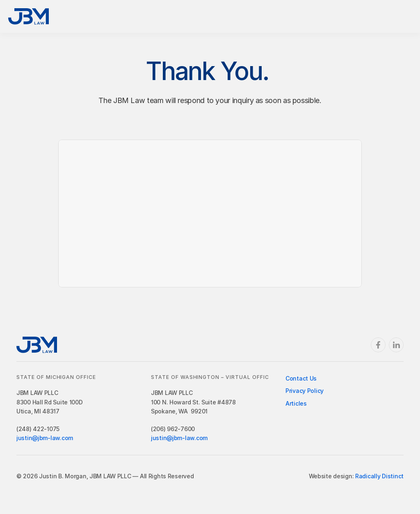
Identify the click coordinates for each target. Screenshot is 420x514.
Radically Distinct (379, 476)
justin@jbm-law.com (45, 438)
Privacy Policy (305, 391)
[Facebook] (378, 345)
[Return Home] (29, 16)
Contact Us (301, 378)
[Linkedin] (396, 345)
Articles (296, 403)
